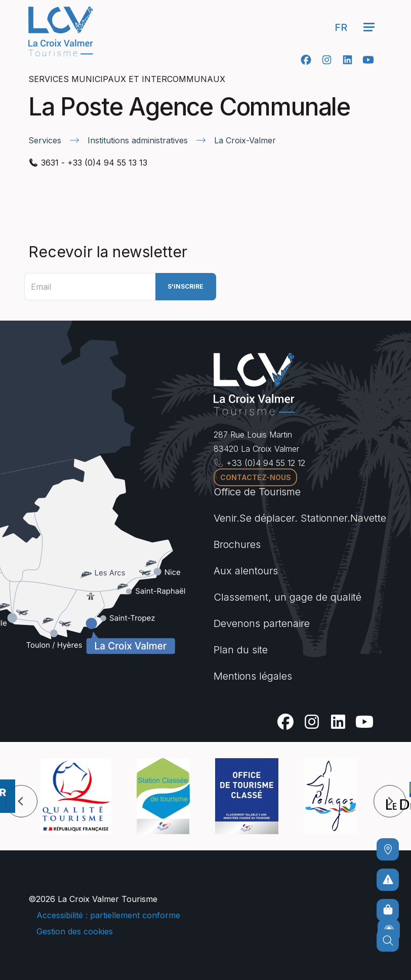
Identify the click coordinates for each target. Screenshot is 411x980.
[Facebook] (306, 60)
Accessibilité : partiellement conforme (108, 915)
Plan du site (241, 650)
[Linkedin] (347, 60)
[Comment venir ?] (388, 849)
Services (45, 140)
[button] (21, 801)
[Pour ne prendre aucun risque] (388, 880)
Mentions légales (253, 676)
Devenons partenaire (262, 623)
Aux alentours (246, 571)
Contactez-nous (256, 477)
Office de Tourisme (257, 492)
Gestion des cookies (75, 931)
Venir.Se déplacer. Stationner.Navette (300, 518)
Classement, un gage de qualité (287, 597)
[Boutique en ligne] (388, 910)
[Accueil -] (61, 31)
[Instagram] (327, 60)
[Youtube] (368, 60)
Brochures (237, 544)
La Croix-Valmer (245, 140)
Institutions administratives (138, 140)
